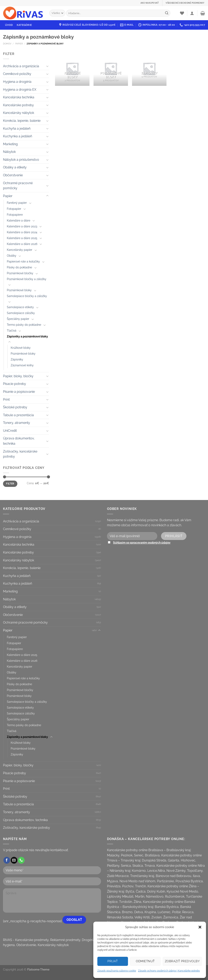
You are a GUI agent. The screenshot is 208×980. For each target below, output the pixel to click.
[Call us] (21, 860)
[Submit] (167, 13)
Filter (10, 484)
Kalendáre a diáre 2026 (22, 244)
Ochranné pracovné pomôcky (18, 186)
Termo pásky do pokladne (24, 325)
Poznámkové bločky (20, 273)
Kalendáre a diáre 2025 (22, 238)
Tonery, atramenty (17, 423)
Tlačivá (12, 330)
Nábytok (9, 152)
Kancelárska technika (19, 97)
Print (6, 400)
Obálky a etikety (15, 167)
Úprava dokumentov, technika (19, 441)
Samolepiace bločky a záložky (27, 296)
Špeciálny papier (18, 319)
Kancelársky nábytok (19, 113)
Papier (19, 44)
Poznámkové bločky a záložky (27, 279)
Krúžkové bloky (21, 348)
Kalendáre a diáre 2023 (22, 226)
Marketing (10, 144)
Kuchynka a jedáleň (18, 136)
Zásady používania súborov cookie (117, 971)
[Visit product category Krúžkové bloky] (72, 69)
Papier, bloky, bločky (18, 376)
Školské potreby (15, 407)
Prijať (113, 961)
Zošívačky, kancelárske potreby (20, 454)
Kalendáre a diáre (19, 220)
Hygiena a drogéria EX (20, 90)
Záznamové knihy (22, 365)
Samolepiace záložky (21, 313)
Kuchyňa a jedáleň (17, 129)
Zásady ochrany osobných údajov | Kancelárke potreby (169, 971)
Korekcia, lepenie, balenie (22, 121)
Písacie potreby (15, 384)
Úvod (9, 25)
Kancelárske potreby (18, 105)
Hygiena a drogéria (17, 82)
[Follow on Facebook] (7, 860)
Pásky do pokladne (19, 267)
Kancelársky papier (20, 250)
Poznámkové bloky (19, 290)
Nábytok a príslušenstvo (21, 160)
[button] (200, 927)
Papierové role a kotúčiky (23, 261)
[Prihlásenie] (192, 13)
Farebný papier (17, 203)
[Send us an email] (14, 860)
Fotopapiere (15, 215)
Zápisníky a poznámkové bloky (27, 336)
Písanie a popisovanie (19, 392)
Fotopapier (14, 209)
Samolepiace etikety (20, 307)
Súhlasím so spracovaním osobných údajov (142, 543)
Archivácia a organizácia (21, 66)
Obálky (12, 256)
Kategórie (24, 25)
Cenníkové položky (17, 74)
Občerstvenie (13, 175)
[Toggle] (47, 66)
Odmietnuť (145, 961)
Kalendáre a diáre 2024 (22, 232)
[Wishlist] (182, 13)
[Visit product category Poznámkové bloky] (111, 69)
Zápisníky (17, 359)
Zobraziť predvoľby (182, 961)
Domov (7, 44)
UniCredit (10, 431)
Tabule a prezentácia (18, 415)
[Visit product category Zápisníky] (149, 69)
